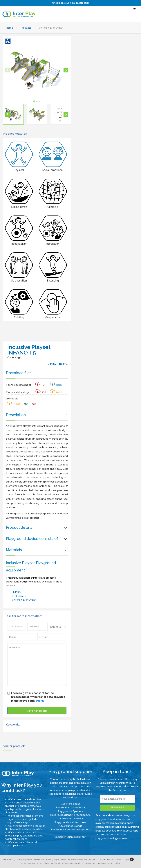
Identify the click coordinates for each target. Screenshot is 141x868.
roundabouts (124, 831)
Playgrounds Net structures (70, 822)
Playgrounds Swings (70, 826)
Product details (19, 527)
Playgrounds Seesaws (63, 830)
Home (10, 28)
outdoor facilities (114, 827)
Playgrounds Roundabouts (70, 808)
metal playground (126, 815)
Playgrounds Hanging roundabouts (70, 815)
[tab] (34, 102)
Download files (19, 373)
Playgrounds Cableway (70, 819)
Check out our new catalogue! (71, 3)
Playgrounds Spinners (70, 811)
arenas (123, 838)
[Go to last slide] (8, 114)
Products (26, 28)
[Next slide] (66, 70)
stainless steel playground (111, 823)
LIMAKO (16, 592)
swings (114, 838)
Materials (14, 550)
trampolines (84, 830)
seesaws (111, 831)
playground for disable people (113, 819)
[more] (40, 701)
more (105, 859)
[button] (13, 114)
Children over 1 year (24, 600)
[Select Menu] (135, 11)
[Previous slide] (8, 70)
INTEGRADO (19, 596)
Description (16, 415)
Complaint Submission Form (70, 837)
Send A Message (37, 711)
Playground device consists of (32, 539)
